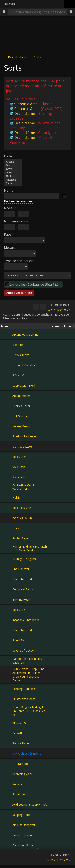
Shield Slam (20, 640)
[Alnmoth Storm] (7, 723)
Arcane (13, 162)
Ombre (13, 176)
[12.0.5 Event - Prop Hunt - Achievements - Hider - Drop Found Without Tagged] (7, 675)
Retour (10, 4)
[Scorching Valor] (7, 774)
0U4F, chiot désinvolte (27, 754)
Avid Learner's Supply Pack (30, 805)
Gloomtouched (22, 579)
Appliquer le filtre (19, 292)
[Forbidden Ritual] (7, 845)
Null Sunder (20, 416)
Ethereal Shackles (24, 365)
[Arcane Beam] (7, 396)
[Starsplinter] (7, 477)
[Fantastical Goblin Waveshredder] (7, 487)
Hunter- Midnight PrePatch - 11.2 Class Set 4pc (30, 548)
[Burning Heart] (7, 599)
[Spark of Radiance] (7, 436)
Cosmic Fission (22, 835)
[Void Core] (7, 610)
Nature (13, 172)
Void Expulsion (22, 508)
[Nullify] (7, 497)
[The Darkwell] (7, 569)
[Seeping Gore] (7, 815)
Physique (13, 180)
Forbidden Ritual (23, 845)
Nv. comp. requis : (17, 221)
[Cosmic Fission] (7, 835)
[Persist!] (7, 733)
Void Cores (19, 457)
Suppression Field (24, 385)
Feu (13, 165)
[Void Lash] (7, 467)
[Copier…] (36, 307)
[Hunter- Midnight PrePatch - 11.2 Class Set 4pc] (7, 548)
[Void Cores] (7, 457)
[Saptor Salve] (7, 538)
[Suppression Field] (7, 385)
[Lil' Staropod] (7, 764)
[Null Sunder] (7, 416)
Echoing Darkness (24, 689)
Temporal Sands (23, 589)
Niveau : (10, 208)
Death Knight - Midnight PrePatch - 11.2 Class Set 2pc (29, 711)
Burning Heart (21, 599)
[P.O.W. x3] (7, 375)
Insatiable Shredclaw (26, 620)
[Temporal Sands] (7, 589)
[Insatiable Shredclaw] (7, 620)
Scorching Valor (22, 774)
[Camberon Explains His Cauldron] (7, 661)
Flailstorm (19, 528)
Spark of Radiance (24, 436)
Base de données (19, 57)
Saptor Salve (20, 538)
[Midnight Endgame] (7, 559)
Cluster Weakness (24, 699)
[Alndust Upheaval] (7, 825)
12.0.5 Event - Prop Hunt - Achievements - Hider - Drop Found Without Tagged (29, 675)
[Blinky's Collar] (7, 406)
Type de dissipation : (19, 261)
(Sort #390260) (22, 447)
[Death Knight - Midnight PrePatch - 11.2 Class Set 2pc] (7, 711)
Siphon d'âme (24, 104)
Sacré (13, 183)
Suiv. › (51, 309)
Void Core (19, 610)
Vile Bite (18, 345)
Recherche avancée (18, 201)
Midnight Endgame (24, 559)
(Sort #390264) (22, 518)
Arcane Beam (21, 396)
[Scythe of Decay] (7, 650)
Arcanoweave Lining (25, 334)
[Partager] (71, 12)
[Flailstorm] (7, 528)
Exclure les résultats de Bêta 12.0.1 (35, 284)
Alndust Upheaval (24, 825)
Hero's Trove (21, 355)
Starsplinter (20, 477)
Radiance (18, 784)
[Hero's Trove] (7, 355)
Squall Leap (20, 794)
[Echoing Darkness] (7, 689)
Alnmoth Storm (22, 723)
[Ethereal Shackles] (7, 365)
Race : (8, 234)
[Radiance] (7, 784)
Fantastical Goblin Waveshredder (24, 487)
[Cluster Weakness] (7, 699)
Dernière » (64, 309)
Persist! (17, 733)
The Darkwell (21, 569)
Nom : (8, 190)
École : (9, 156)
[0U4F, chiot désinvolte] (7, 753)
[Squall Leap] (7, 794)
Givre (13, 169)
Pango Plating (21, 743)
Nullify (16, 498)
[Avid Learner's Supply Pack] (7, 804)
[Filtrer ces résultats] (43, 307)
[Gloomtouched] (7, 579)
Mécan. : (10, 247)
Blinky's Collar (21, 406)
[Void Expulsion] (7, 508)
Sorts (37, 57)
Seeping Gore (21, 815)
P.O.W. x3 (18, 375)
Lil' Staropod (20, 764)
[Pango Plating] (7, 743)
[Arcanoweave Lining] (7, 334)
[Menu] (4, 12)
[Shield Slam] (7, 640)
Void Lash (19, 467)
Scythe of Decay (23, 650)
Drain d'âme (22, 113)
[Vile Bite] (7, 345)
